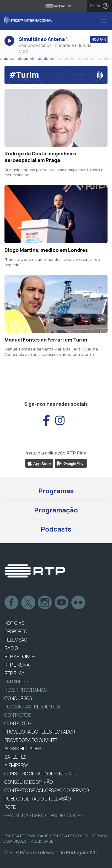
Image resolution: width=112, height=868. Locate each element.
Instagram (45, 603)
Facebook (12, 603)
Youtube (62, 603)
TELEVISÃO (16, 640)
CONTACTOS (18, 723)
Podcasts (56, 529)
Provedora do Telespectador (40, 732)
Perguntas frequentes (32, 707)
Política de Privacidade (26, 836)
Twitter (28, 603)
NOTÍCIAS (14, 623)
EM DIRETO (16, 682)
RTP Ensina (17, 665)
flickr (79, 603)
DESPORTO (16, 631)
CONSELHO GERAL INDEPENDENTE (41, 774)
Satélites (15, 757)
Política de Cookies (70, 836)
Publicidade (42, 841)
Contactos (18, 715)
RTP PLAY (14, 673)
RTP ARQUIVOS (20, 656)
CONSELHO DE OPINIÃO (29, 782)
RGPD (10, 807)
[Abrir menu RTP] (56, 6)
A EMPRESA (17, 765)
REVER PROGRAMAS (26, 690)
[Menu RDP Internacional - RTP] (106, 21)
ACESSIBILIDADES (23, 748)
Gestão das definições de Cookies (43, 815)
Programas (56, 491)
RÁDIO (11, 648)
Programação (56, 510)
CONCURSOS (18, 698)
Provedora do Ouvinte (31, 740)
